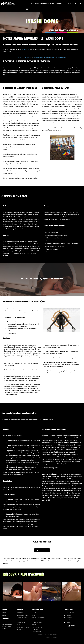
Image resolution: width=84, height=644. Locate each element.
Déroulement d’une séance (40, 58)
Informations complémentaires (57, 58)
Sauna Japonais (26, 50)
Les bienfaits (28, 58)
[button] (81, 4)
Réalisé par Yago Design (51, 638)
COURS (5, 610)
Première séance (45, 4)
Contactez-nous (35, 4)
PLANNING (6, 619)
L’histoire (21, 58)
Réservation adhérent (56, 4)
